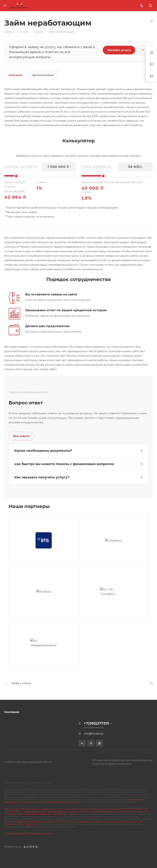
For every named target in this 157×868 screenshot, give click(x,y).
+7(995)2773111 (96, 723)
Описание (15, 75)
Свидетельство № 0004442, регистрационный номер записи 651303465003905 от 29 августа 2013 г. (74, 801)
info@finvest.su (94, 734)
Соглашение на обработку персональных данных (122, 760)
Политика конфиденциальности (112, 764)
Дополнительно (43, 75)
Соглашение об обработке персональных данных (28, 834)
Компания (12, 712)
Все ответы (21, 436)
